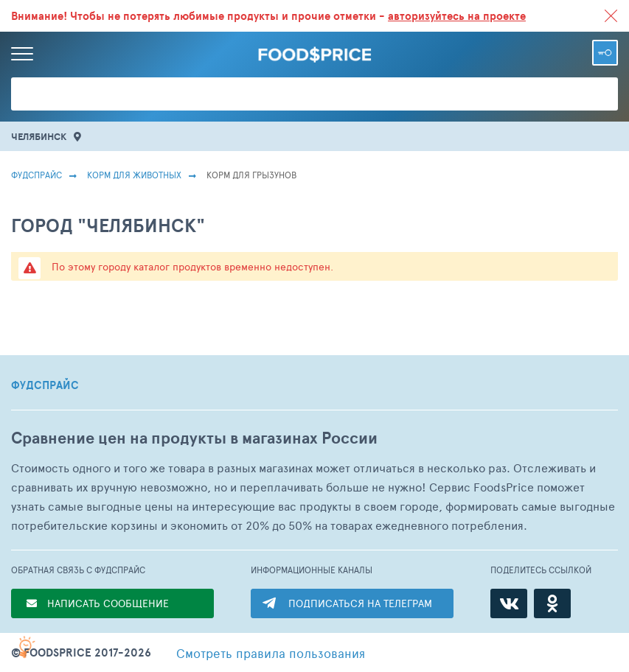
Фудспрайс (37, 175)
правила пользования (271, 653)
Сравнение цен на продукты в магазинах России (194, 438)
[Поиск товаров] (314, 94)
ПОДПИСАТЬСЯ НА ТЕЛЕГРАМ (360, 603)
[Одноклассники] (552, 603)
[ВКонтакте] (509, 603)
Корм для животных (134, 175)
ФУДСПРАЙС (45, 385)
